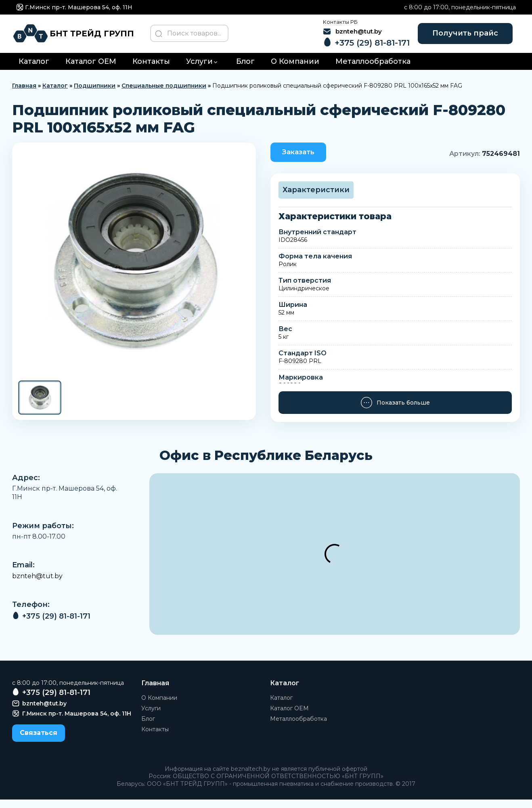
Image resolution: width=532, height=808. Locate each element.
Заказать (303, 160)
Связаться (39, 741)
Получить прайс (460, 36)
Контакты (151, 68)
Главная (24, 92)
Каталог (34, 68)
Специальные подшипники (164, 92)
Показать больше (395, 411)
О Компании (295, 68)
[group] (134, 268)
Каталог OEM (91, 68)
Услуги (199, 68)
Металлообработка (373, 68)
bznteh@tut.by (37, 584)
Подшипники (95, 92)
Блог (245, 68)
